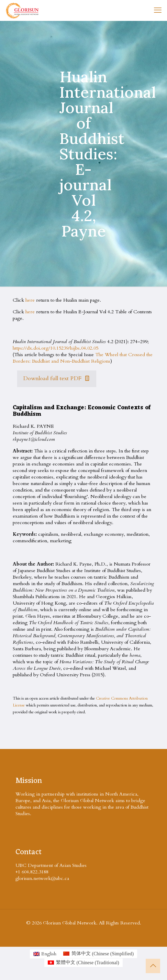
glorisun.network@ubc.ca (42, 878)
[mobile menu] (158, 10)
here (30, 300)
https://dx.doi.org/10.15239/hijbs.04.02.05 (55, 348)
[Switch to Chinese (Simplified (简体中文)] (98, 954)
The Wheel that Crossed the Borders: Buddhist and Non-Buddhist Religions (83, 358)
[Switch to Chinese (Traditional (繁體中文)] (83, 963)
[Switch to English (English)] (45, 954)
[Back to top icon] (153, 966)
